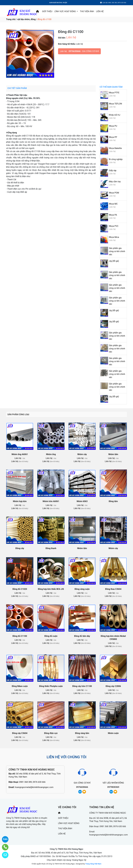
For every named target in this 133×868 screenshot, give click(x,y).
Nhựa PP (113, 137)
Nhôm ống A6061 (20, 454)
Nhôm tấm (113, 454)
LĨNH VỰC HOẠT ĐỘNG (65, 11)
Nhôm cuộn (113, 733)
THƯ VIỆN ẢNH (87, 11)
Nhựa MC (113, 204)
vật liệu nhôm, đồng (26, 19)
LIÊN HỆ (100, 11)
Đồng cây (20, 548)
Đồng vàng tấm (82, 733)
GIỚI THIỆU (47, 11)
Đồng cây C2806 (113, 686)
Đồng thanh (51, 548)
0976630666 (75, 51)
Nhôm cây (82, 454)
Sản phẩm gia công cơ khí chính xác (117, 251)
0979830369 (113, 787)
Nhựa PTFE (114, 93)
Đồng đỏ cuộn (51, 636)
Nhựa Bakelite (115, 148)
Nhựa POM (114, 193)
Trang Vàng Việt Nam (93, 864)
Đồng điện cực (51, 733)
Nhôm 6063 (82, 501)
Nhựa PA (113, 215)
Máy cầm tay (115, 182)
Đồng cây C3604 (20, 733)
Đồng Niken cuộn (20, 686)
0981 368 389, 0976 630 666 (32, 782)
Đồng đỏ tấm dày (82, 636)
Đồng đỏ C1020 (20, 589)
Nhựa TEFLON (115, 104)
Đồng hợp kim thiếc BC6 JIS (51, 589)
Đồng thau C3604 (113, 589)
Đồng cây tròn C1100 (82, 686)
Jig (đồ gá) (114, 261)
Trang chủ (11, 19)
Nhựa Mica (114, 237)
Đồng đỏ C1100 (20, 636)
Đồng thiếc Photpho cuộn (51, 686)
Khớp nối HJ (114, 115)
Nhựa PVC (114, 226)
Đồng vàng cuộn (82, 589)
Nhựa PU (113, 126)
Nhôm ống (51, 454)
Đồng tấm (113, 501)
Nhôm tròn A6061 (51, 501)
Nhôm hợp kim (20, 501)
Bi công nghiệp (116, 159)
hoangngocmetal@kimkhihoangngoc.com (34, 787)
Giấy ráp (113, 170)
